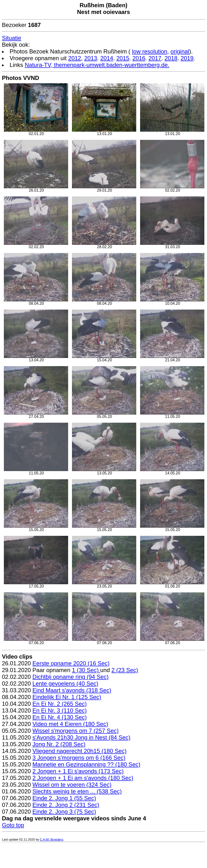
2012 (74, 58)
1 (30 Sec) (86, 670)
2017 (155, 58)
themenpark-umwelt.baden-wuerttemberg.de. (112, 65)
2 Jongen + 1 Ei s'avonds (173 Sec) (78, 771)
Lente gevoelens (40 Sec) (65, 683)
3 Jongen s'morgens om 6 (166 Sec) (79, 758)
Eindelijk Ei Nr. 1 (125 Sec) (67, 697)
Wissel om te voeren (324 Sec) (72, 785)
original (180, 51)
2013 (91, 58)
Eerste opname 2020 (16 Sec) (71, 663)
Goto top (13, 825)
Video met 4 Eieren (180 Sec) (70, 724)
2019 (187, 58)
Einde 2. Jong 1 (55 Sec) (64, 798)
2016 (139, 58)
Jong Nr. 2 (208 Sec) (59, 744)
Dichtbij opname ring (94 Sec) (71, 677)
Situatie (12, 38)
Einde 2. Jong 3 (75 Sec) (64, 812)
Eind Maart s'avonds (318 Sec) (72, 690)
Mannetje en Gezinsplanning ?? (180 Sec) (86, 764)
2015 (123, 58)
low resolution (150, 51)
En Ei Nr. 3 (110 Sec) (60, 710)
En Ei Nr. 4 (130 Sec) (60, 717)
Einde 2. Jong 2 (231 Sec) (66, 805)
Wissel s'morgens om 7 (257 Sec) (76, 731)
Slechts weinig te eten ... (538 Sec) (77, 791)
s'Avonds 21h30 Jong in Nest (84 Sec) (81, 737)
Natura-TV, (39, 65)
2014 (107, 58)
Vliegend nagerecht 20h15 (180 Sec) (80, 751)
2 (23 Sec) (125, 670)
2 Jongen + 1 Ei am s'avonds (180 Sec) (83, 778)
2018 (171, 58)
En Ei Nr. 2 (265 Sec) (60, 704)
